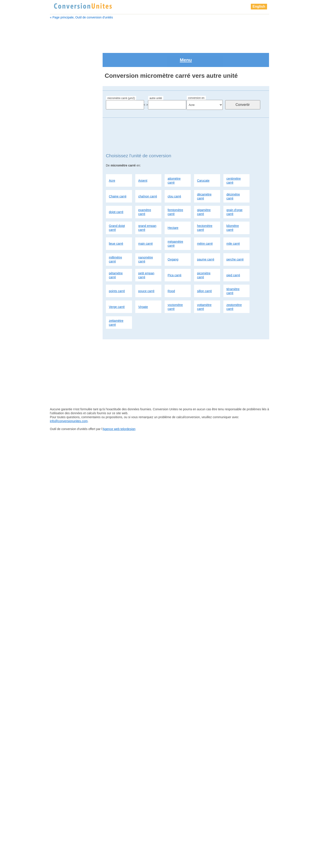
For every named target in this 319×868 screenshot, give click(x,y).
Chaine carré (118, 177)
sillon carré (205, 272)
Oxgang (173, 241)
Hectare (173, 209)
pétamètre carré (116, 256)
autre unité (156, 79)
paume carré (206, 241)
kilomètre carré (233, 209)
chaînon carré (148, 177)
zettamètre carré (116, 304)
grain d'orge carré (235, 193)
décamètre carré (204, 177)
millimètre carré (116, 241)
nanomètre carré (146, 241)
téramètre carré (233, 272)
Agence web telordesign (119, 865)
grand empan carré (147, 209)
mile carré (233, 225)
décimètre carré (233, 177)
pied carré (233, 256)
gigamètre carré (204, 193)
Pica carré (175, 256)
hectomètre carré (205, 209)
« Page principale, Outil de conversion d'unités (82, 17)
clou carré (174, 177)
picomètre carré (204, 256)
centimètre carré (234, 161)
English (259, 6)
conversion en (196, 79)
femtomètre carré (176, 193)
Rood (171, 272)
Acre (112, 161)
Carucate (203, 161)
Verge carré (117, 288)
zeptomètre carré (234, 288)
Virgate (143, 288)
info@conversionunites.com (69, 857)
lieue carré (116, 225)
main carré (146, 225)
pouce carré (146, 272)
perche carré (235, 241)
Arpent (143, 161)
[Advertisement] (160, 33)
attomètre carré (174, 161)
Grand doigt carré (117, 209)
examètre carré (145, 193)
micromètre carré (66, 238)
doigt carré (116, 193)
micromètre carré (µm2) (121, 79)
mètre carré (205, 225)
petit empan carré (146, 256)
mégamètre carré (176, 225)
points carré (117, 272)
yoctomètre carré (175, 288)
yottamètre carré (204, 288)
